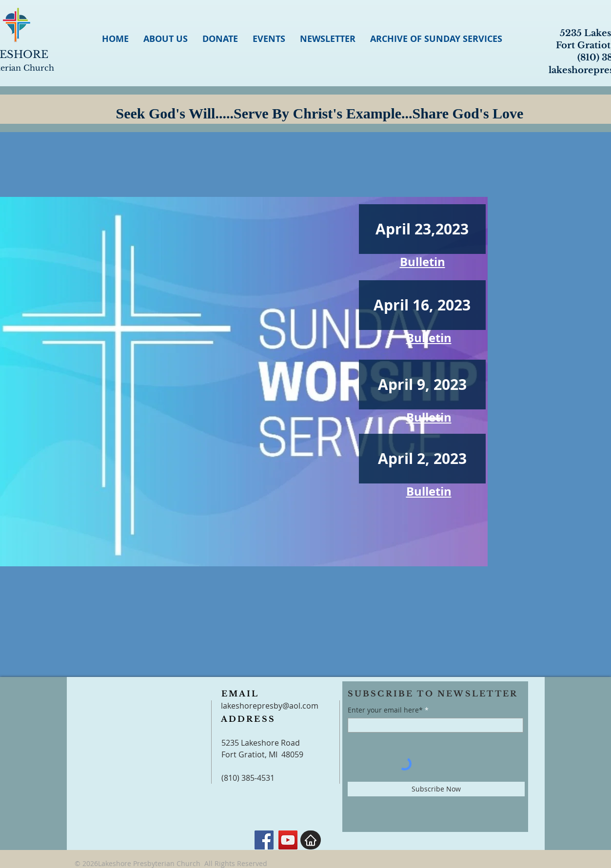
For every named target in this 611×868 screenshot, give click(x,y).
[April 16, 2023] (422, 305)
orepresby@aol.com (281, 706)
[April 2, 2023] (422, 459)
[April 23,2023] (422, 229)
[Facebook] (264, 840)
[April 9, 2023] (422, 385)
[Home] (311, 840)
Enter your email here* (385, 710)
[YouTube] (288, 840)
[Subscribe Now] (436, 789)
